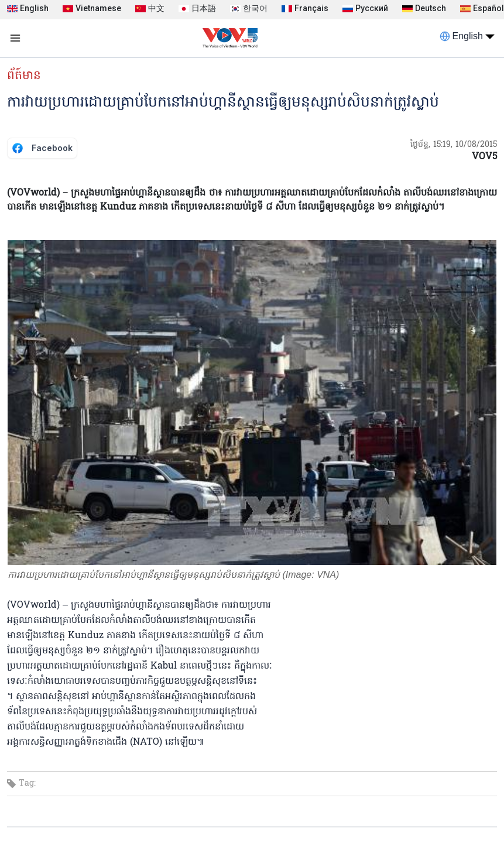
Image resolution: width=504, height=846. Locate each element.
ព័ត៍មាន (24, 76)
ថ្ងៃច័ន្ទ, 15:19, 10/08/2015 (454, 145)
